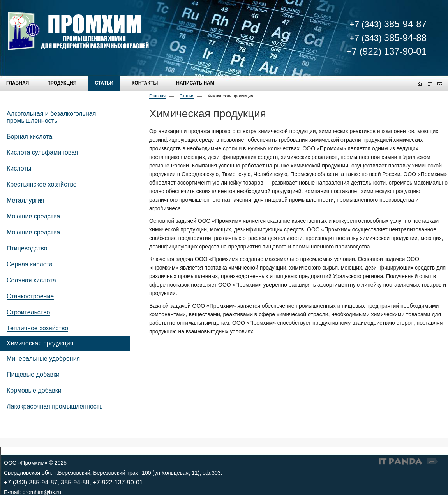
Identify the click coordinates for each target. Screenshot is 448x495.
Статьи (187, 96)
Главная (157, 96)
